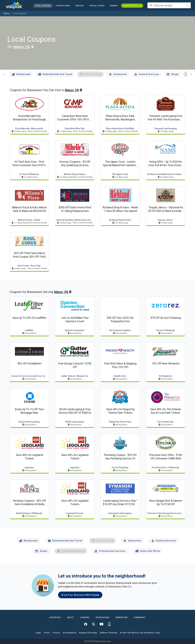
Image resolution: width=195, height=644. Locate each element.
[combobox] (169, 5)
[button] (97, 6)
